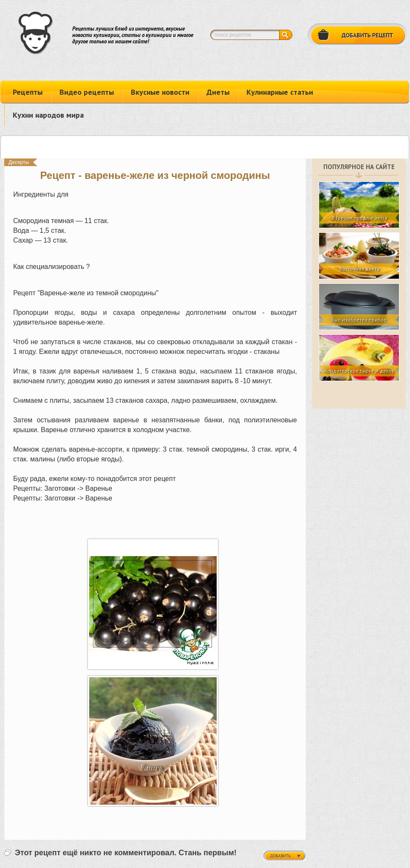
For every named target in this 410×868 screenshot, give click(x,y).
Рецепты (28, 92)
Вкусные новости (160, 92)
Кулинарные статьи (280, 92)
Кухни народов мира (48, 115)
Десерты (19, 162)
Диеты (218, 92)
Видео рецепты (87, 92)
